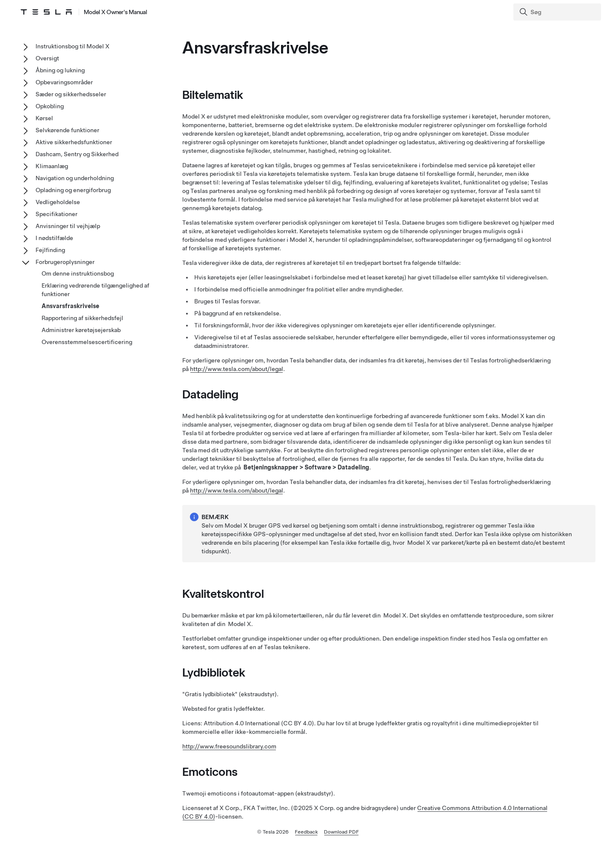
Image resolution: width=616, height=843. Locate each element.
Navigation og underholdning (75, 178)
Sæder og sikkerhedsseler (71, 94)
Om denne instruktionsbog (78, 273)
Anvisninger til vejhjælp (68, 226)
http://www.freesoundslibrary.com (229, 746)
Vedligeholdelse (58, 202)
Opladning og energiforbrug (73, 190)
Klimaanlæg (52, 166)
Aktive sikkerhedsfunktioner (74, 142)
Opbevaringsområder (64, 82)
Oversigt (47, 58)
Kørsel (44, 118)
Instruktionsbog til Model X (73, 46)
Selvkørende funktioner (67, 130)
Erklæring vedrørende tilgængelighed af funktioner (95, 290)
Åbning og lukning (60, 70)
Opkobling (50, 106)
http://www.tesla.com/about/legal (237, 369)
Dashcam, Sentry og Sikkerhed (77, 154)
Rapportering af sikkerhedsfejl (82, 318)
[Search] (558, 12)
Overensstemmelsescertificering (87, 342)
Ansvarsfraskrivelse (70, 306)
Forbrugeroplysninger (65, 262)
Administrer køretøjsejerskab (81, 330)
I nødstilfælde (54, 238)
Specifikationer (56, 214)
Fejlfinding (50, 250)
